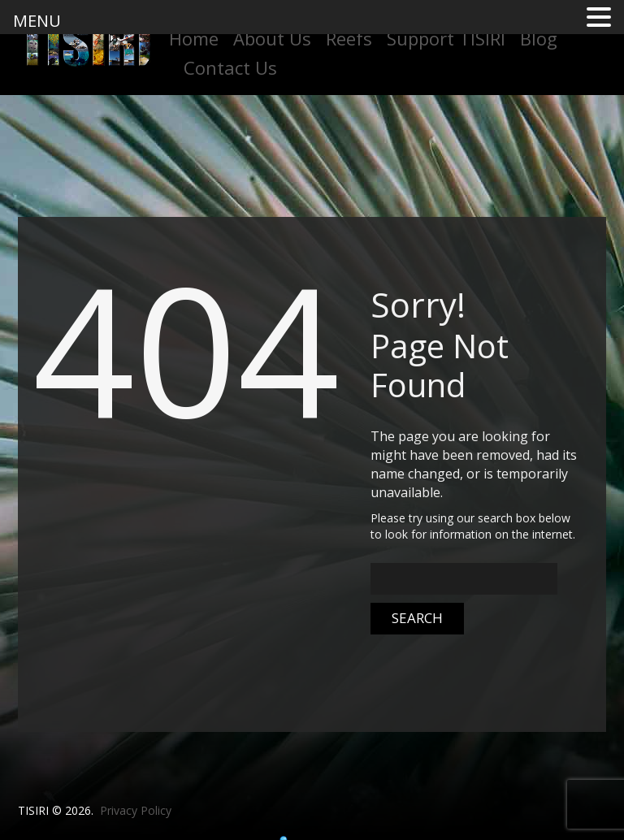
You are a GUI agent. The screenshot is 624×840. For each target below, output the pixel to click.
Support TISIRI (446, 38)
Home (194, 38)
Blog (539, 38)
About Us (272, 38)
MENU (37, 21)
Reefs (349, 38)
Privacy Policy (136, 810)
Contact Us (230, 67)
